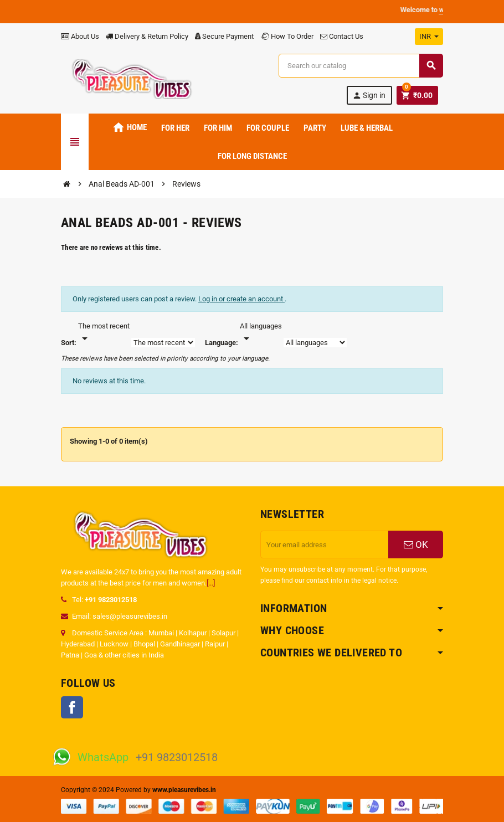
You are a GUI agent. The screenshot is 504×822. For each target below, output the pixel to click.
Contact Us (342, 36)
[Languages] (261, 333)
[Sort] (104, 333)
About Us (80, 36)
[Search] (361, 66)
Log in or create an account (241, 299)
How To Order (287, 36)
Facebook (72, 707)
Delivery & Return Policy (147, 36)
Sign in (369, 96)
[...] (211, 583)
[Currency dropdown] (429, 37)
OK (416, 544)
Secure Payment (224, 36)
